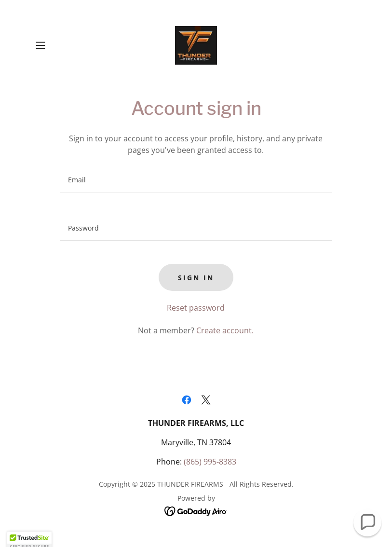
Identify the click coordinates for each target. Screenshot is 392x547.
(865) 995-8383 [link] (210, 462)
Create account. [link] (225, 330)
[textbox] (196, 180)
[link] (196, 45)
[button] (56, 45)
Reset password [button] (196, 308)
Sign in (196, 278)
